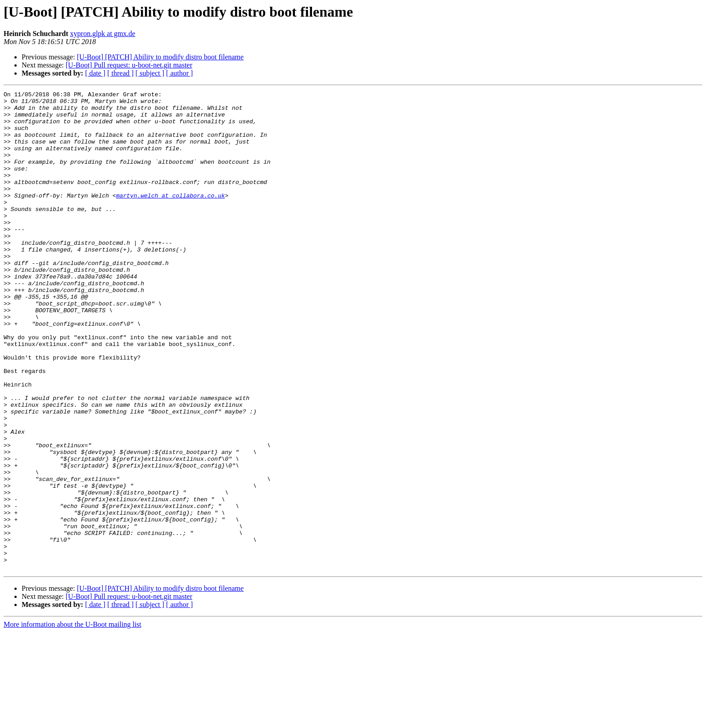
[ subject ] (150, 73)
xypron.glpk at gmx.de (103, 34)
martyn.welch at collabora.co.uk (171, 217)
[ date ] (95, 73)
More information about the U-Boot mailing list (72, 720)
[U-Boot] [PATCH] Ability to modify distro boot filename (161, 57)
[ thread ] (120, 73)
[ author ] (180, 73)
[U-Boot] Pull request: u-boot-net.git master (129, 65)
